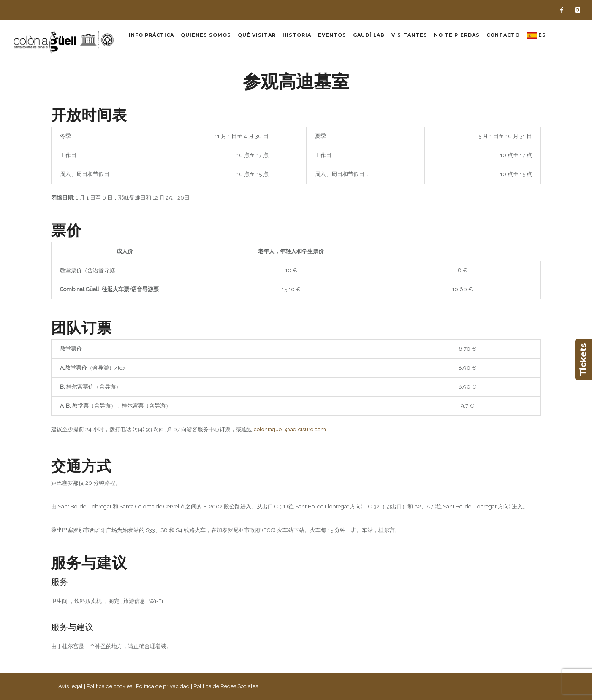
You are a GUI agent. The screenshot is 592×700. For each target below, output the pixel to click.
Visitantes (409, 35)
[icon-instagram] (578, 10)
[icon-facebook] (564, 10)
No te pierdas (457, 35)
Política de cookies (109, 686)
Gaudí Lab (369, 35)
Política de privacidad (163, 686)
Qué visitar (257, 35)
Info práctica (151, 35)
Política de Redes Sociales (226, 686)
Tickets (583, 359)
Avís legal (71, 686)
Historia (297, 35)
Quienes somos (206, 35)
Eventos (332, 35)
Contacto (503, 35)
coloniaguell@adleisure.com (290, 429)
